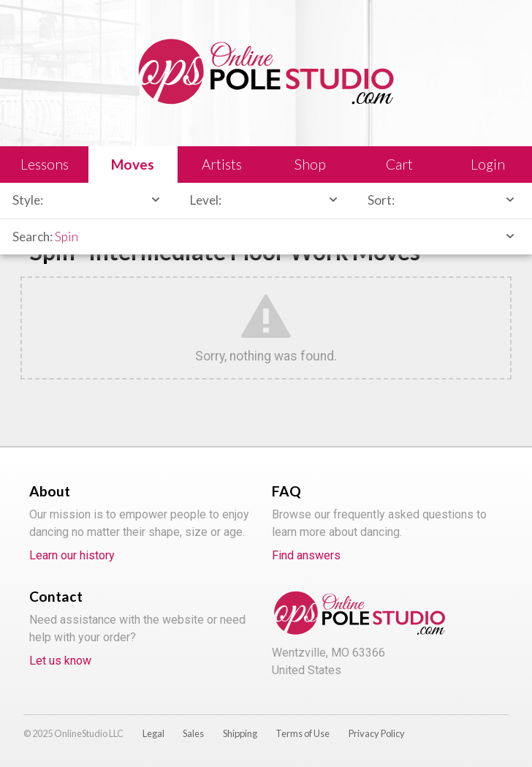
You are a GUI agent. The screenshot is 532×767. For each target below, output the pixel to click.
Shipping (240, 733)
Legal (153, 733)
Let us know (60, 661)
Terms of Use (303, 733)
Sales (193, 733)
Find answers (306, 555)
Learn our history (72, 555)
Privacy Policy (377, 733)
